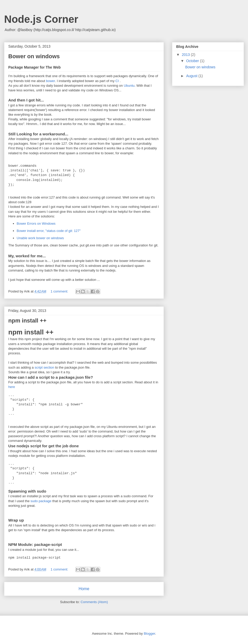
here (12, 387)
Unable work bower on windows (40, 238)
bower (51, 81)
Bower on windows (34, 56)
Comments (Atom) (94, 602)
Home (84, 589)
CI (118, 81)
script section (44, 367)
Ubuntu (129, 86)
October (193, 61)
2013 (186, 55)
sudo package (41, 501)
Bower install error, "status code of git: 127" (49, 231)
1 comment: (60, 291)
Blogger (149, 634)
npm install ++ (27, 321)
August (192, 76)
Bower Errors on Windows (36, 224)
